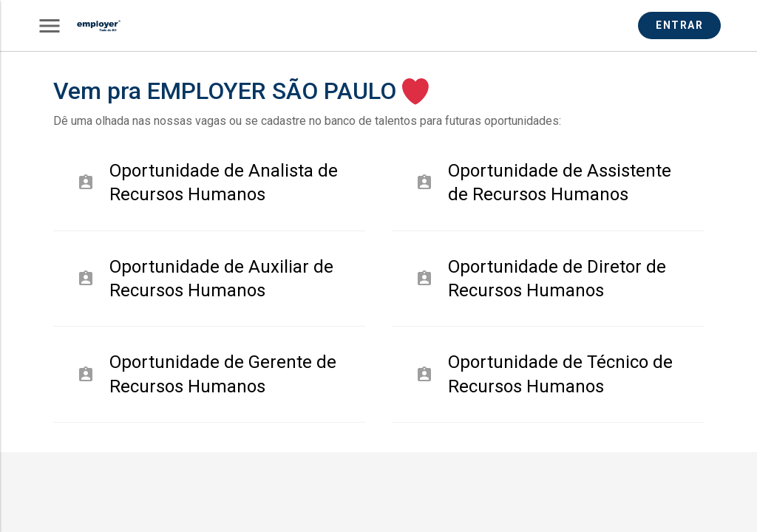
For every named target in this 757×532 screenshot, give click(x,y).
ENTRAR (679, 25)
